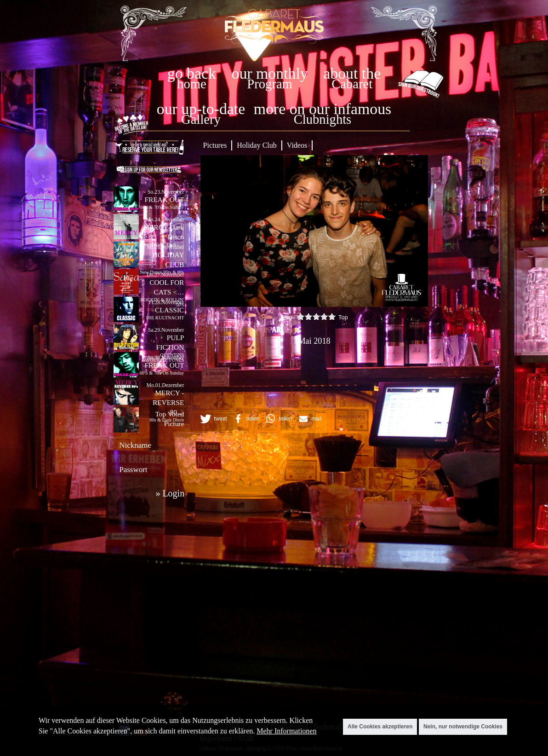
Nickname (135, 445)
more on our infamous (323, 109)
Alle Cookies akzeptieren (380, 727)
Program (269, 84)
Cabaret (352, 84)
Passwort (133, 470)
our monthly (270, 73)
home (192, 84)
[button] (213, 419)
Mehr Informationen (286, 731)
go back (192, 73)
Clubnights (323, 119)
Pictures (215, 145)
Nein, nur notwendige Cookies (463, 727)
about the (352, 73)
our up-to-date (201, 109)
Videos (297, 145)
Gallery (201, 119)
